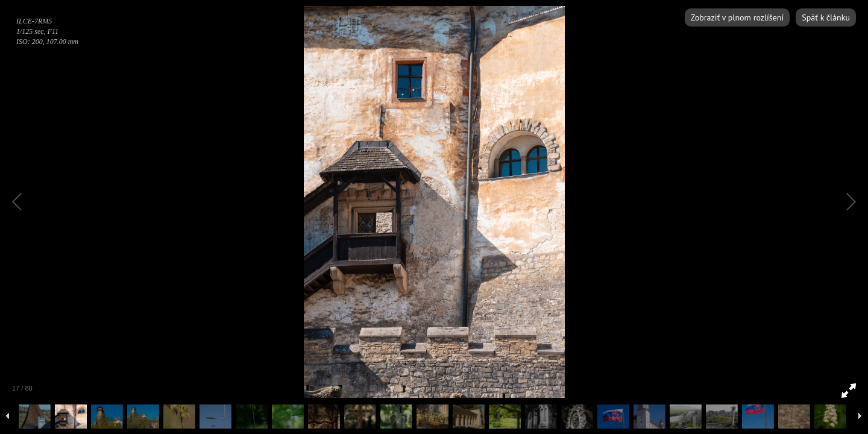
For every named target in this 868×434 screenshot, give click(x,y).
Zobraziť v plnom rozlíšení (737, 17)
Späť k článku (826, 17)
